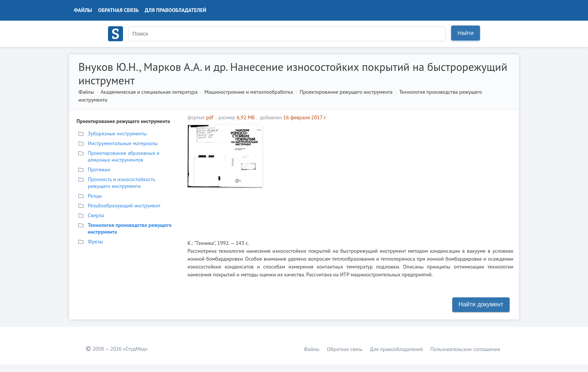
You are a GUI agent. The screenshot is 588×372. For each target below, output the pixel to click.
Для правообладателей (175, 10)
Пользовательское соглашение (465, 349)
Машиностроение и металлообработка (249, 92)
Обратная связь (118, 10)
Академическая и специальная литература (149, 92)
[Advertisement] (390, 177)
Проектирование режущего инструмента (346, 92)
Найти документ (481, 304)
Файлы (83, 10)
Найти (466, 33)
